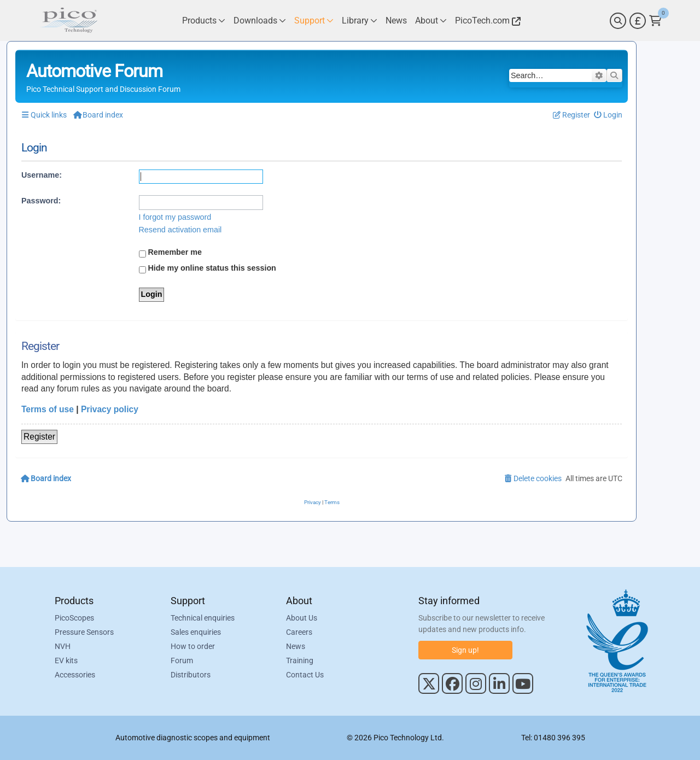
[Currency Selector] (638, 21)
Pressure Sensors (84, 632)
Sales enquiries (196, 632)
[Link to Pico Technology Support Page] (314, 21)
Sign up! (465, 650)
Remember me (171, 253)
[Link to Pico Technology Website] (486, 21)
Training (300, 660)
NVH (63, 646)
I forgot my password (175, 217)
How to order (193, 646)
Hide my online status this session (208, 268)
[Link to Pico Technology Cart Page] (655, 21)
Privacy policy (110, 409)
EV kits (66, 660)
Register (39, 437)
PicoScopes (74, 618)
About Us (302, 618)
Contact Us (305, 675)
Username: (42, 175)
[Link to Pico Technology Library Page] (360, 21)
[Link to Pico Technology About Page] (431, 21)
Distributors (191, 675)
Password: (41, 201)
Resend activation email (180, 230)
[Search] (618, 21)
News (296, 646)
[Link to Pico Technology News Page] (396, 21)
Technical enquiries (203, 618)
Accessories (75, 675)
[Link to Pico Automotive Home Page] (68, 21)
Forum (182, 660)
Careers (299, 632)
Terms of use (48, 409)
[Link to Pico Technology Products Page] (204, 21)
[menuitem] (608, 115)
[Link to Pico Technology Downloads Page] (260, 21)
